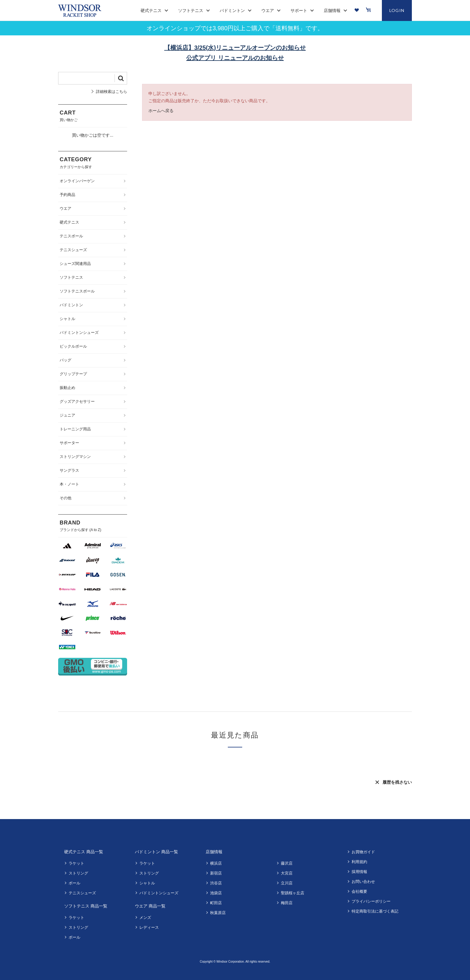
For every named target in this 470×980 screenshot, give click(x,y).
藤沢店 (287, 863)
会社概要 (359, 891)
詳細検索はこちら (112, 92)
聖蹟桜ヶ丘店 (293, 893)
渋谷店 (216, 883)
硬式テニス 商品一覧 (84, 852)
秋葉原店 (218, 913)
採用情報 (359, 872)
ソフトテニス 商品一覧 (86, 906)
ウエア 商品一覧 (150, 906)
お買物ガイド (363, 852)
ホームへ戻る (161, 111)
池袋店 (216, 893)
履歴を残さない (397, 782)
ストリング (78, 873)
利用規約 (359, 862)
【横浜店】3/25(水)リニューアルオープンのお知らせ (235, 48)
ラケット (76, 863)
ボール (74, 883)
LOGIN (397, 10)
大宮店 (287, 873)
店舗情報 (214, 852)
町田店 (216, 903)
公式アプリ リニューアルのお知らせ (235, 58)
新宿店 (216, 873)
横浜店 (216, 863)
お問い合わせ (363, 882)
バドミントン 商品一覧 (156, 852)
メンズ (145, 918)
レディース (149, 927)
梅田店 (287, 903)
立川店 (287, 883)
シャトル (147, 883)
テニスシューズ (82, 893)
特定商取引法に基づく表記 (375, 911)
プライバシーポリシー (371, 901)
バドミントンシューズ (159, 893)
